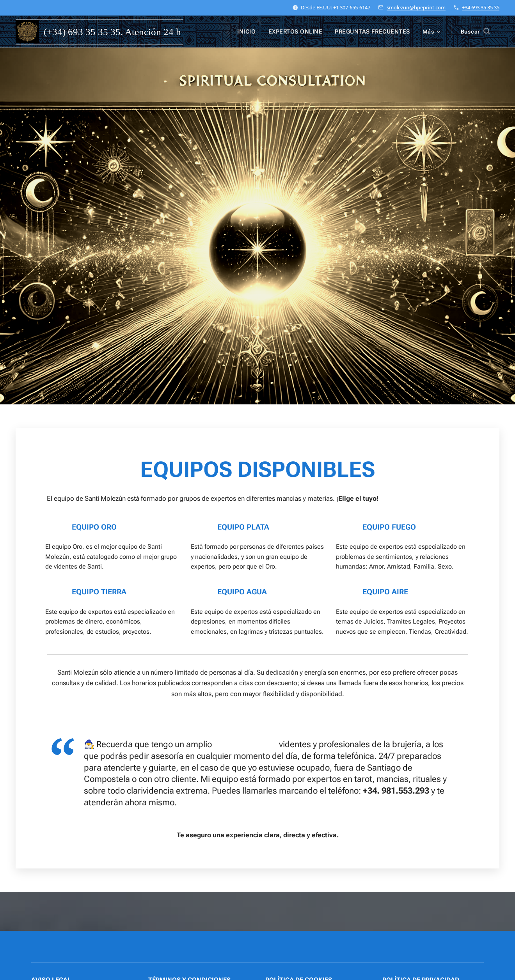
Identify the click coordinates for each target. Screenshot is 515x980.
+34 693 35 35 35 (481, 7)
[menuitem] (254, 32)
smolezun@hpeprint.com (416, 7)
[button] (475, 32)
